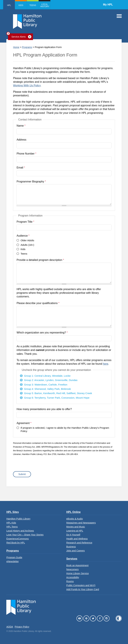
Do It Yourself (73, 535)
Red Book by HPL (16, 543)
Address (21, 140)
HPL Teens (12, 527)
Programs (27, 47)
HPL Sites (12, 512)
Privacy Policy (22, 627)
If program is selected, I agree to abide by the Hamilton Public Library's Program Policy (65, 429)
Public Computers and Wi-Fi (81, 585)
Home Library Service (78, 573)
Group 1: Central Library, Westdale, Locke (47, 376)
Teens (33, 5)
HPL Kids (11, 523)
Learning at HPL (75, 531)
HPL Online (73, 512)
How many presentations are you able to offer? (44, 409)
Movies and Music (76, 527)
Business (71, 547)
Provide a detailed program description (40, 260)
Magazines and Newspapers (81, 523)
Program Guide (14, 557)
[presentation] (38, 465)
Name (21, 126)
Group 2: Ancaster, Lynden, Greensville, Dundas (51, 380)
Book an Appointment (77, 565)
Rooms (70, 581)
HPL (9, 5)
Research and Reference (79, 543)
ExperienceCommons (17, 539)
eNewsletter (12, 561)
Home (16, 47)
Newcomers (72, 569)
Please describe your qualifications (38, 303)
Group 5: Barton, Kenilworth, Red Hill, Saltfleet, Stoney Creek (58, 393)
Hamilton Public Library (18, 519)
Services (72, 559)
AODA (10, 627)
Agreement (24, 423)
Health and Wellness (77, 539)
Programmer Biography (31, 182)
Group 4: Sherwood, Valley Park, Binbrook (47, 389)
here (105, 364)
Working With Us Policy (27, 85)
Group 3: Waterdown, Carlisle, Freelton (46, 385)
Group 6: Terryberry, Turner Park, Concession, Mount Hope (57, 398)
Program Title (25, 222)
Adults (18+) (27, 245)
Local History (45, 5)
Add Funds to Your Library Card (83, 589)
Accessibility (73, 577)
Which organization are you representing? (42, 333)
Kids (21, 5)
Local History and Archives (20, 531)
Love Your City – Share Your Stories (25, 535)
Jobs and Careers (76, 551)
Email (21, 168)
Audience (23, 236)
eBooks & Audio (75, 519)
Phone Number (26, 154)
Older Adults (27, 240)
